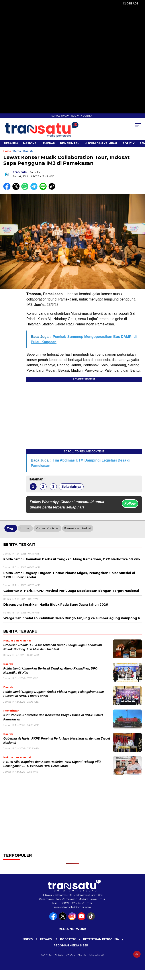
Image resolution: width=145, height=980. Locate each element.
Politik (129, 143)
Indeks (27, 939)
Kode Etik (68, 939)
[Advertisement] (72, 38)
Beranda (11, 143)
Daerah (49, 143)
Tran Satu (20, 172)
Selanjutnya (71, 487)
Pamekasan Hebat (78, 528)
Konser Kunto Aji (47, 528)
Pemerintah (70, 143)
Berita (17, 151)
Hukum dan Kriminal (101, 143)
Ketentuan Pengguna (101, 939)
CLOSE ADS (131, 4)
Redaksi (46, 939)
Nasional (31, 143)
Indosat (25, 528)
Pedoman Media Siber (71, 945)
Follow (130, 503)
